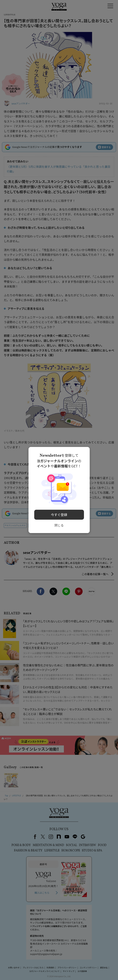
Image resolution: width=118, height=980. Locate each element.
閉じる (59, 524)
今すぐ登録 (59, 514)
